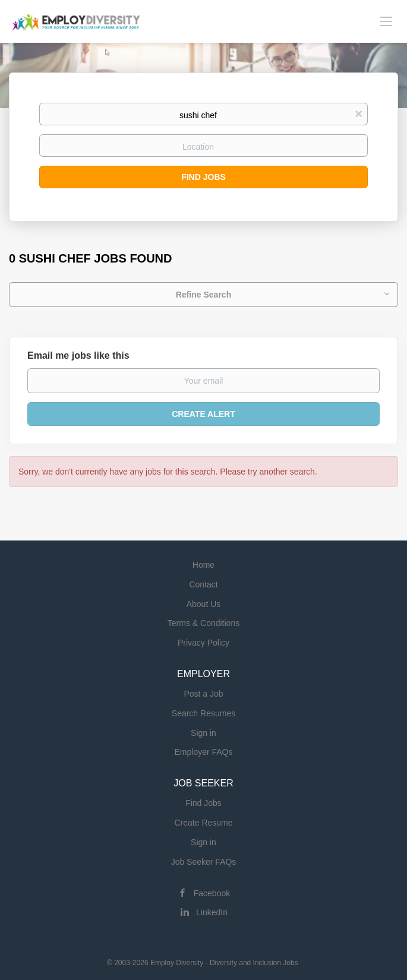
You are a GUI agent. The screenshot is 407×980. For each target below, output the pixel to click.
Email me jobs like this (78, 355)
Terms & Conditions (203, 623)
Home (203, 565)
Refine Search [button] (203, 295)
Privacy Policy (203, 643)
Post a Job (203, 694)
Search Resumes (203, 713)
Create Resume (203, 823)
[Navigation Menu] (386, 21)
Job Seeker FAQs (204, 862)
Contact (203, 584)
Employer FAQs (203, 752)
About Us (204, 604)
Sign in (203, 733)
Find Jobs (203, 177)
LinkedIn (212, 912)
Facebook (212, 893)
